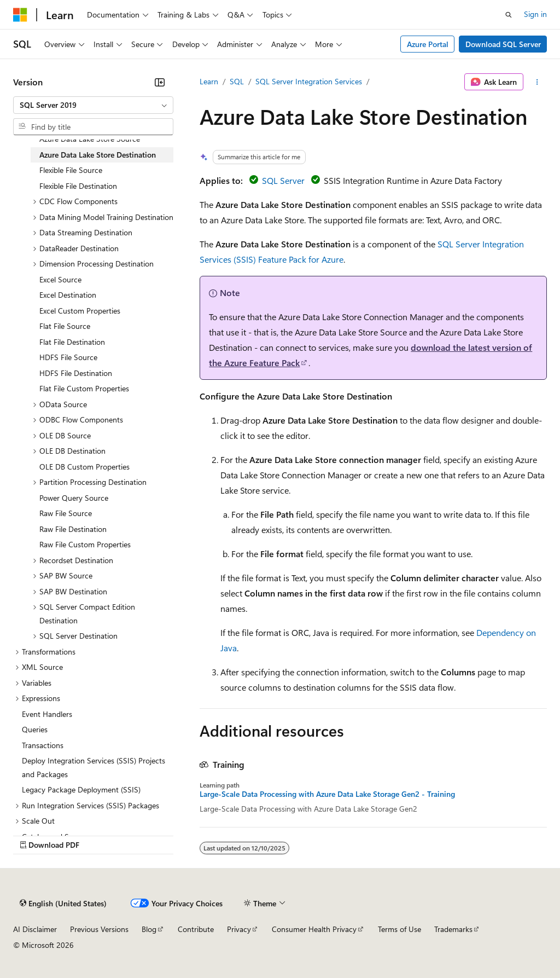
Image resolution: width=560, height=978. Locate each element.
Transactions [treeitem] (43, 745)
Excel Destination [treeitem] (68, 295)
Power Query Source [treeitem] (74, 498)
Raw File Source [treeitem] (66, 513)
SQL (237, 81)
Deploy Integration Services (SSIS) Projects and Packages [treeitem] (94, 767)
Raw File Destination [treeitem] (73, 529)
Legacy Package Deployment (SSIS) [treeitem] (81, 789)
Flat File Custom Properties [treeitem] (84, 388)
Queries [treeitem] (35, 729)
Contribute (196, 929)
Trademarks (453, 929)
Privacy (239, 929)
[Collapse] (160, 82)
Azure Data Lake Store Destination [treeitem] (98, 155)
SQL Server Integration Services (309, 81)
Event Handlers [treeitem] (47, 714)
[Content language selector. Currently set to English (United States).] (63, 904)
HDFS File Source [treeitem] (68, 357)
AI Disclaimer (35, 929)
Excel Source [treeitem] (60, 279)
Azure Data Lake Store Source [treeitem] (90, 139)
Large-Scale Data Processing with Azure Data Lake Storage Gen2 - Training (327, 794)
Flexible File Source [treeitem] (71, 170)
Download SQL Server (503, 44)
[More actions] (537, 82)
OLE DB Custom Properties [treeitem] (84, 467)
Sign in (535, 14)
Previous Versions (99, 929)
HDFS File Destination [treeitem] (76, 373)
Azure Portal (428, 44)
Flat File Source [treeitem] (65, 326)
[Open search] (509, 15)
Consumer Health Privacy (314, 929)
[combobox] (93, 105)
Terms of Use (399, 929)
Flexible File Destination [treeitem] (78, 186)
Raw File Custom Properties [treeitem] (85, 544)
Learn (209, 81)
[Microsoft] (20, 15)
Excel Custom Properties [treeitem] (80, 311)
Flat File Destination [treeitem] (72, 342)
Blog (149, 929)
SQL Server (283, 180)
